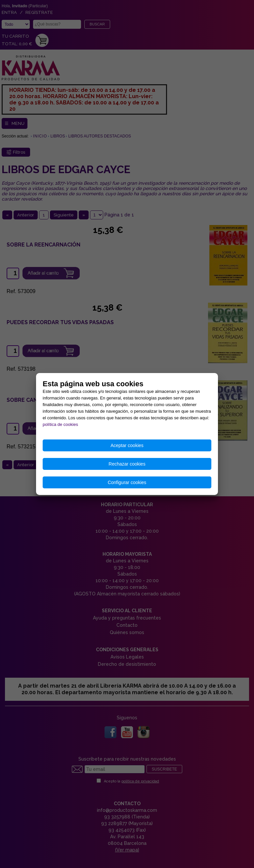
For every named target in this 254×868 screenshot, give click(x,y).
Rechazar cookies (127, 464)
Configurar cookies (127, 482)
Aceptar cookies (127, 445)
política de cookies (60, 424)
